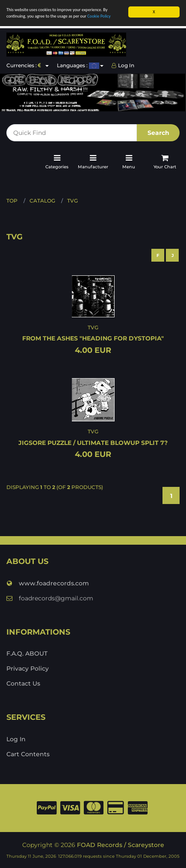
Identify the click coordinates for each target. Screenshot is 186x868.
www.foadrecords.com (48, 583)
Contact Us (23, 683)
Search (158, 133)
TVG (72, 201)
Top (12, 201)
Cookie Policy (99, 16)
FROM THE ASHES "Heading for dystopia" (93, 338)
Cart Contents (28, 754)
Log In (123, 65)
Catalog (42, 201)
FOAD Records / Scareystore (121, 845)
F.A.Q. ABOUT (27, 653)
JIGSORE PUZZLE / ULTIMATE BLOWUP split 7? (93, 443)
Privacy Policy (28, 668)
